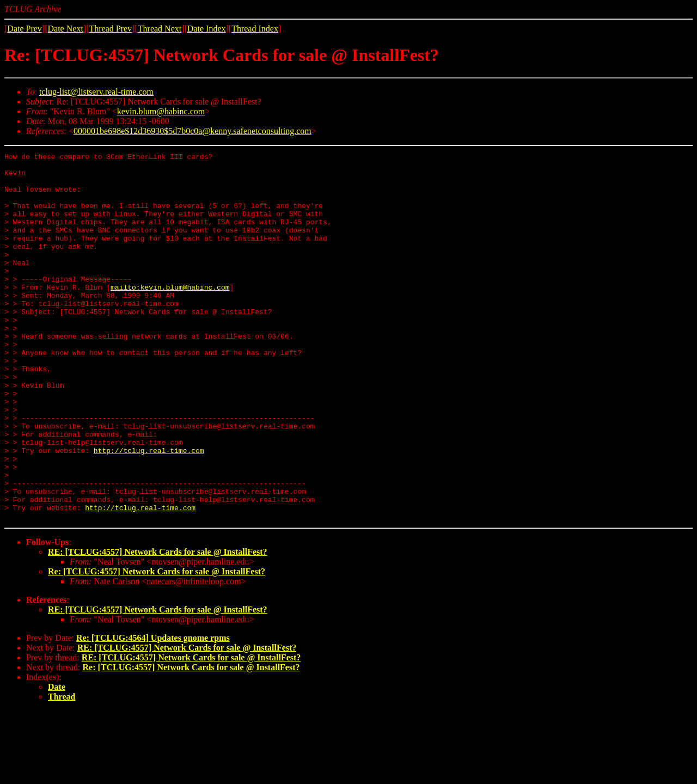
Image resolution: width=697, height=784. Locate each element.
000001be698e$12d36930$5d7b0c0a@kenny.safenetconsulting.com (192, 131)
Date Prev (25, 29)
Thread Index (255, 29)
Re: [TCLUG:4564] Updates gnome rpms (153, 711)
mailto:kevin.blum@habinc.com (170, 315)
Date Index (207, 29)
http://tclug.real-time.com (149, 511)
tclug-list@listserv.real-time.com (96, 92)
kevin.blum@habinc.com (161, 111)
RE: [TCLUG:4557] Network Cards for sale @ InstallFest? (158, 625)
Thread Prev (110, 29)
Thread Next (160, 29)
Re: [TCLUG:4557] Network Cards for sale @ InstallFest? (157, 645)
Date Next (66, 29)
